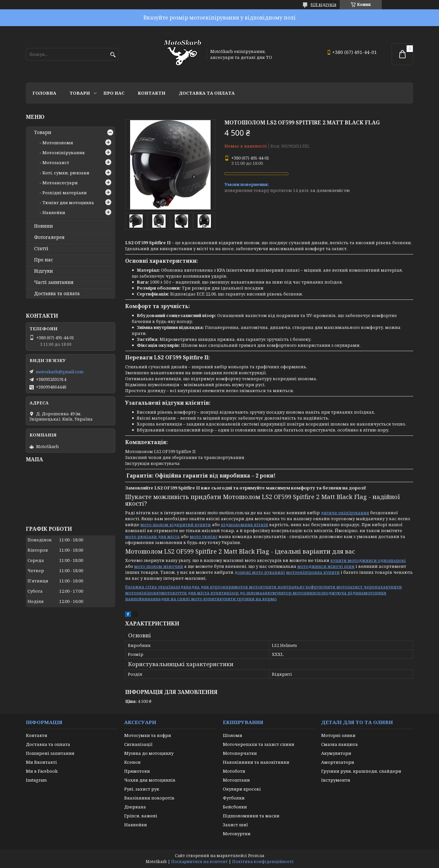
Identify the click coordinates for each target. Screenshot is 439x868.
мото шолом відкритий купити (176, 525)
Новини (44, 226)
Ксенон (132, 762)
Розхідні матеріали (65, 193)
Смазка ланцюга (340, 744)
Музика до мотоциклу (149, 753)
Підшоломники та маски (251, 816)
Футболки (234, 798)
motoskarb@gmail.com (60, 372)
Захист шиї (235, 825)
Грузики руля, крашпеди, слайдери (361, 771)
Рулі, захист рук (142, 789)
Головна (44, 93)
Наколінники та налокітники (256, 762)
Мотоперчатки (240, 753)
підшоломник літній (244, 525)
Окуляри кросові (242, 789)
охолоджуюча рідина (340, 593)
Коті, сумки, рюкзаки (66, 173)
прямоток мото (243, 587)
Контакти (152, 93)
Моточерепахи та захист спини (259, 744)
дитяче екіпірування (345, 513)
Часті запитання (54, 282)
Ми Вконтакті (41, 762)
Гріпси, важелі (141, 816)
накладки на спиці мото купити (183, 599)
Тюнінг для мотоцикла (68, 203)
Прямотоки (137, 771)
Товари (80, 93)
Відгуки (44, 271)
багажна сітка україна (150, 587)
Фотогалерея (49, 237)
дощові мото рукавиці (260, 572)
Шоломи (233, 735)
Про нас (114, 93)
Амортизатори (338, 762)
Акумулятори (336, 753)
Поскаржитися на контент (199, 862)
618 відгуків (323, 4)
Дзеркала (135, 807)
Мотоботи (234, 771)
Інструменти (336, 780)
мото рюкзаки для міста (152, 536)
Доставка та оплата (207, 93)
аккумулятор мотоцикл (289, 593)
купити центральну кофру (290, 587)
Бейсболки (235, 807)
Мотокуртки (237, 834)
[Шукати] (113, 55)
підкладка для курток (201, 587)
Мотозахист (56, 162)
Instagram (36, 780)
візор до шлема (244, 593)
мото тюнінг (204, 536)
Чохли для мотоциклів (150, 780)
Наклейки (54, 212)
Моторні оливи (338, 735)
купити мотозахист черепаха (352, 587)
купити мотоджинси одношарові (368, 560)
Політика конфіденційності (263, 862)
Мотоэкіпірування (64, 153)
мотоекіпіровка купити (313, 572)
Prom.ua (256, 856)
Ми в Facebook (42, 771)
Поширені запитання (50, 753)
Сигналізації (138, 744)
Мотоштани (236, 780)
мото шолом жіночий (159, 566)
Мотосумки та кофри (148, 735)
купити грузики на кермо (248, 599)
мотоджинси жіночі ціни (326, 566)
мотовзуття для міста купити (194, 593)
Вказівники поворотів (149, 798)
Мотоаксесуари (60, 183)
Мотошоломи (58, 143)
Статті (41, 249)
